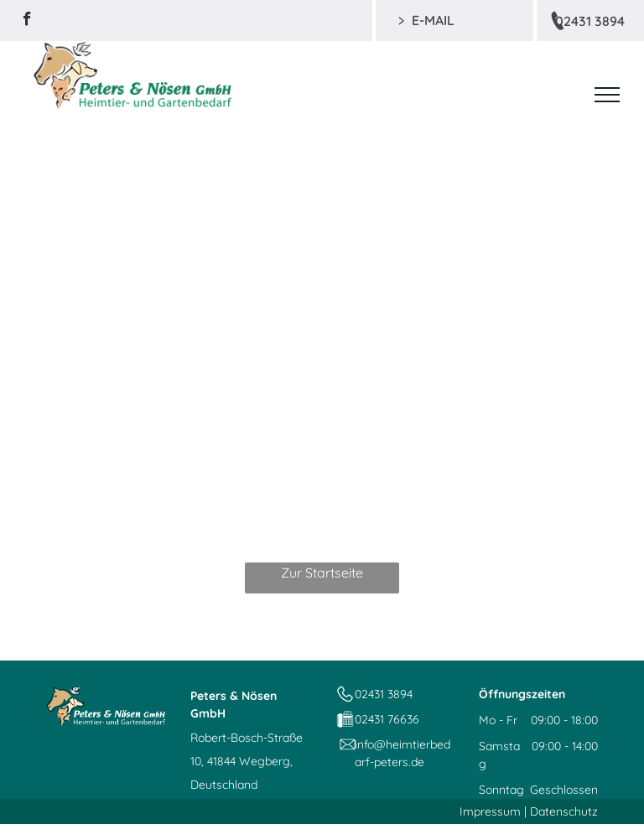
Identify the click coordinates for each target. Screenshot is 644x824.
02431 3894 (384, 694)
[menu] (607, 95)
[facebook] (27, 21)
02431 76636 (387, 719)
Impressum (490, 811)
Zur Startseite (322, 573)
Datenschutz (564, 811)
